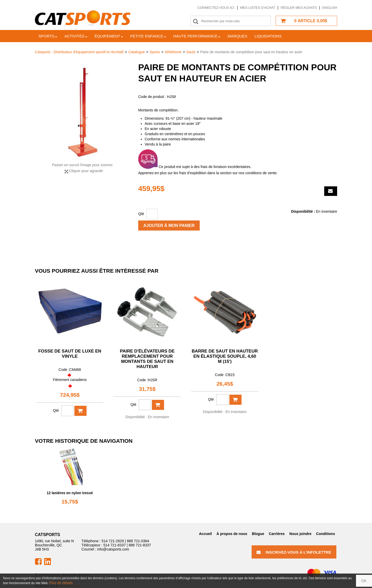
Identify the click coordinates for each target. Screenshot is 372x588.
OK (364, 581)
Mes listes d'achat (258, 8)
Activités (76, 36)
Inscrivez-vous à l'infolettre (294, 552)
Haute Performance (197, 36)
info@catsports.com (113, 549)
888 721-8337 (140, 545)
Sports (48, 36)
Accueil (205, 534)
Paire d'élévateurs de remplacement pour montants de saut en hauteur (147, 359)
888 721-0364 (138, 541)
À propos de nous (232, 534)
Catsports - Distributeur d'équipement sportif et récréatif (79, 52)
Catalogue (137, 52)
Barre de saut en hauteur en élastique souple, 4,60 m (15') (225, 356)
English (330, 8)
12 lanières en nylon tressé (70, 493)
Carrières (277, 534)
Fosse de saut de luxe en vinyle (70, 354)
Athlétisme (173, 52)
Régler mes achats (299, 8)
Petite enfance (148, 36)
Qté (141, 214)
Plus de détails (61, 583)
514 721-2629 (113, 541)
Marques (237, 36)
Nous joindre (300, 534)
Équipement (109, 36)
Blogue (258, 534)
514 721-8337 (114, 545)
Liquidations (268, 36)
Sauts (191, 52)
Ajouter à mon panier (169, 226)
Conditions (326, 534)
